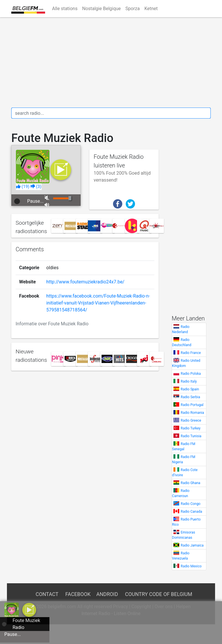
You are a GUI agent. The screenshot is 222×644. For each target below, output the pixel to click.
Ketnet (151, 9)
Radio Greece (191, 420)
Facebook (78, 594)
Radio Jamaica (192, 545)
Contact (47, 594)
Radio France (191, 353)
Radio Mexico (191, 566)
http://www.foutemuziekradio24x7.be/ (85, 282)
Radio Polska (191, 374)
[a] (29, 609)
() (23, 187)
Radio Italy (189, 381)
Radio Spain (190, 389)
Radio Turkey (190, 428)
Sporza (133, 9)
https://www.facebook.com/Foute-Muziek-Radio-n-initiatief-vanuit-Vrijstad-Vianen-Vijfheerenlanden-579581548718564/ (98, 303)
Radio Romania (192, 413)
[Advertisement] (111, 62)
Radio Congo (190, 504)
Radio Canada (191, 512)
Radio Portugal (192, 405)
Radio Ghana (190, 483)
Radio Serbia (190, 397)
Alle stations (65, 9)
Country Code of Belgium (159, 594)
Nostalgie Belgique (101, 9)
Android (107, 594)
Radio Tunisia (191, 436)
